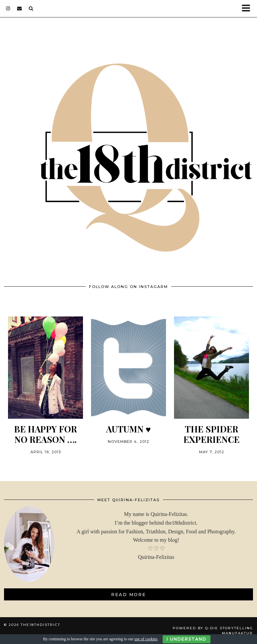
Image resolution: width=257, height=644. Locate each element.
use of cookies (146, 639)
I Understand (187, 639)
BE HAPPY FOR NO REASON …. (46, 434)
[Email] (20, 8)
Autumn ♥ (128, 429)
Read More (128, 594)
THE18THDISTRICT (40, 625)
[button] (248, 9)
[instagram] (8, 8)
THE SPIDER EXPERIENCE (211, 434)
